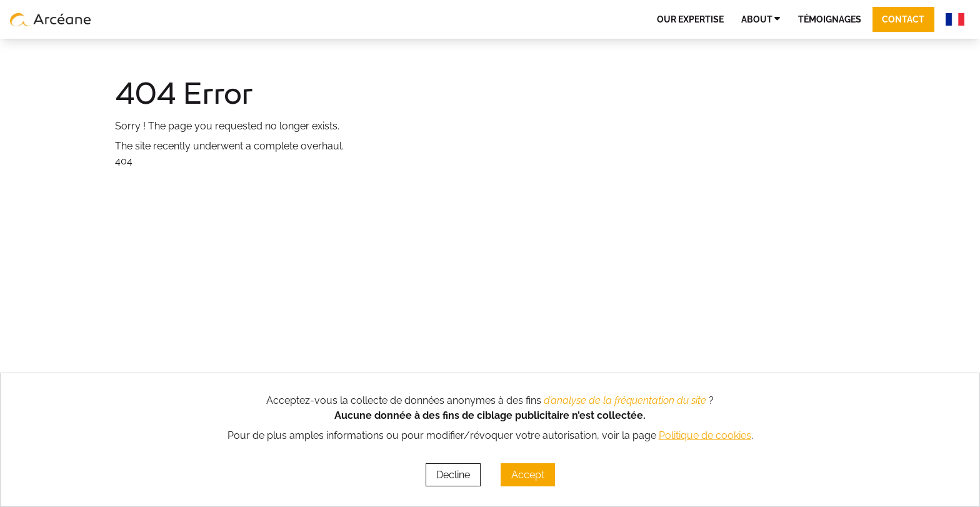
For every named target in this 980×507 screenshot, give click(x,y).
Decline (453, 475)
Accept (528, 475)
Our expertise (690, 19)
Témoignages (830, 19)
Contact (903, 19)
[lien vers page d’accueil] (51, 19)
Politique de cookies (705, 435)
